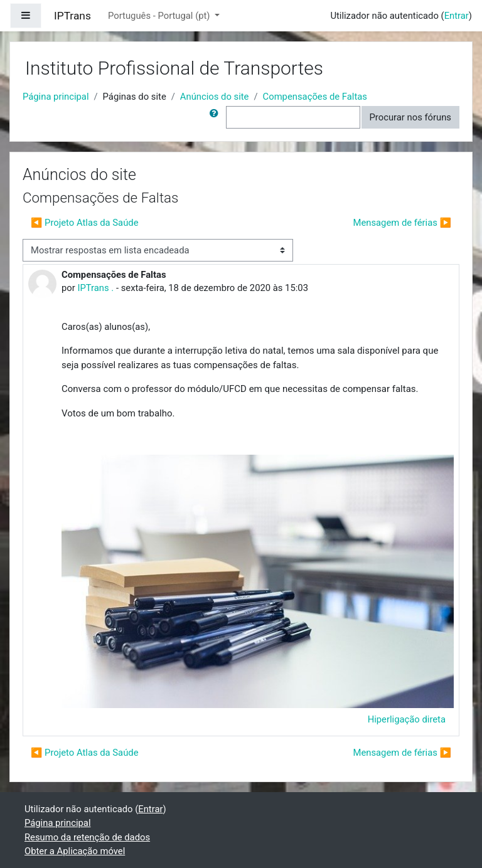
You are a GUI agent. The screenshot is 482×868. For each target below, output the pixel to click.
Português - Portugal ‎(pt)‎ (160, 16)
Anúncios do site (215, 97)
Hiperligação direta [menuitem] (407, 719)
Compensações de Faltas (315, 97)
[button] (217, 117)
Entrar (457, 16)
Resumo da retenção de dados (87, 837)
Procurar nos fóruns (410, 117)
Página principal (56, 97)
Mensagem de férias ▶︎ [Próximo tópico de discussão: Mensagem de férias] (403, 223)
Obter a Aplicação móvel (75, 851)
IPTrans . (95, 288)
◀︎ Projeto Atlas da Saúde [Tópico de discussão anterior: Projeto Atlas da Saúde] (85, 223)
